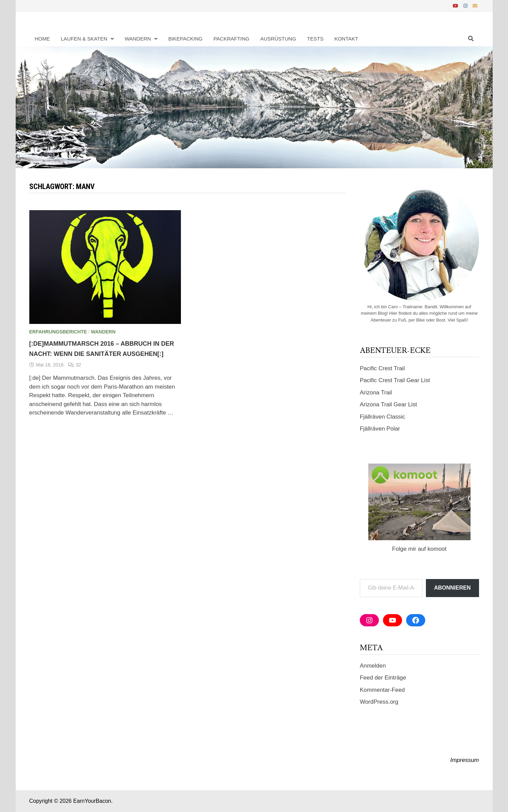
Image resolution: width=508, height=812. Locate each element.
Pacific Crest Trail (382, 368)
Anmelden (373, 666)
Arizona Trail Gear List (388, 404)
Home (42, 39)
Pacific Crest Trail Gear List (395, 380)
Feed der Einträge (383, 678)
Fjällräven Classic (382, 417)
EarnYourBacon (92, 801)
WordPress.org (379, 702)
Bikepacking (186, 39)
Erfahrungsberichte (58, 332)
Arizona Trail (376, 393)
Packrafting (231, 39)
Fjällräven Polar (380, 429)
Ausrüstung (278, 39)
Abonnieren (452, 588)
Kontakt (346, 39)
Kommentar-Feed (382, 690)
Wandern (138, 39)
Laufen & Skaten (84, 39)
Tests (315, 39)
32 (78, 365)
